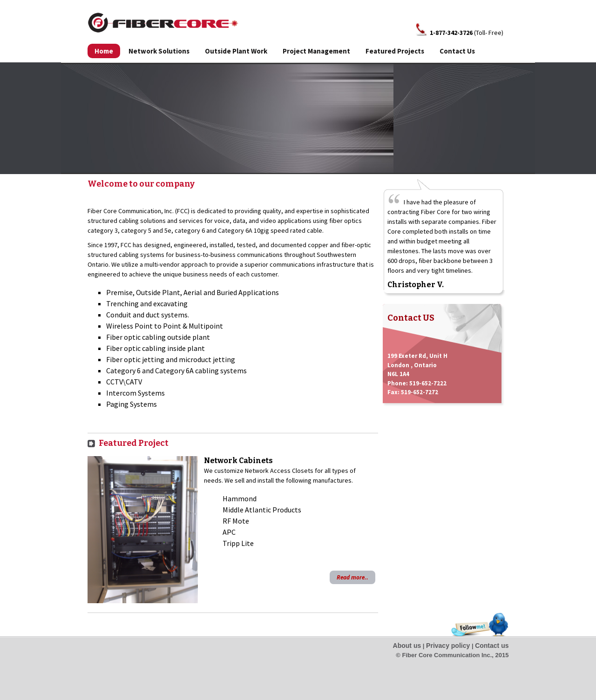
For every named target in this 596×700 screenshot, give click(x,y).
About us (407, 646)
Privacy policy (448, 646)
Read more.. (352, 577)
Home (104, 51)
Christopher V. (416, 285)
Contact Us (457, 51)
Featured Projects (395, 51)
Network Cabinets (238, 461)
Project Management (316, 51)
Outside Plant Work (236, 51)
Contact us (492, 646)
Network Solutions (159, 51)
